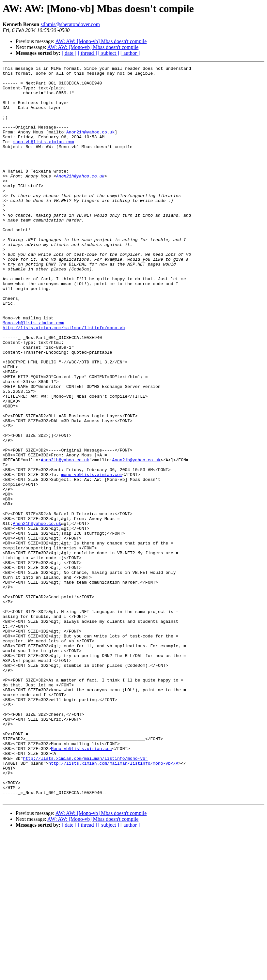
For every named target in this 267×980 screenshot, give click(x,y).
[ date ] (69, 53)
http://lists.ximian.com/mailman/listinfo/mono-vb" (85, 897)
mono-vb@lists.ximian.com (43, 157)
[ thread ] (87, 53)
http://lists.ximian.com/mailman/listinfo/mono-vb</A (113, 903)
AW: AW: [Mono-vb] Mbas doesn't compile (101, 41)
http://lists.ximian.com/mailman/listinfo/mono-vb (64, 380)
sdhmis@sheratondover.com (70, 24)
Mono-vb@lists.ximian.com (33, 375)
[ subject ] (109, 53)
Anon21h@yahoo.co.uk (90, 145)
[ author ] (130, 53)
